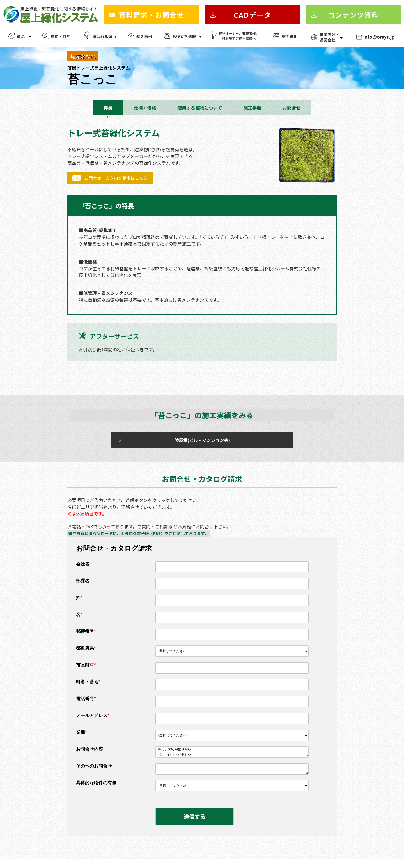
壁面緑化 (290, 36)
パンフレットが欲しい (232, 761)
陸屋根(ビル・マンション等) (189, 444)
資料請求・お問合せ (151, 15)
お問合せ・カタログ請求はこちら (116, 178)
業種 (81, 738)
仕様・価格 (145, 108)
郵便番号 (86, 637)
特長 (108, 108)
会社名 (83, 570)
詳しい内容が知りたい (232, 756)
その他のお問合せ (94, 772)
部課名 (83, 587)
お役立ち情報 (184, 37)
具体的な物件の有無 (96, 789)
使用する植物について (200, 108)
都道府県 (86, 654)
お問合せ (291, 108)
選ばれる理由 (104, 37)
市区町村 (86, 671)
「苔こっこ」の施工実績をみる (202, 416)
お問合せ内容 (89, 755)
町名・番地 (88, 688)
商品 (21, 37)
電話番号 (86, 705)
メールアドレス (93, 721)
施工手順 (252, 108)
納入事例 (144, 37)
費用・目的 (61, 37)
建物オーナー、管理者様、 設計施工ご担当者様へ (239, 36)
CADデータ (252, 15)
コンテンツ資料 (353, 15)
